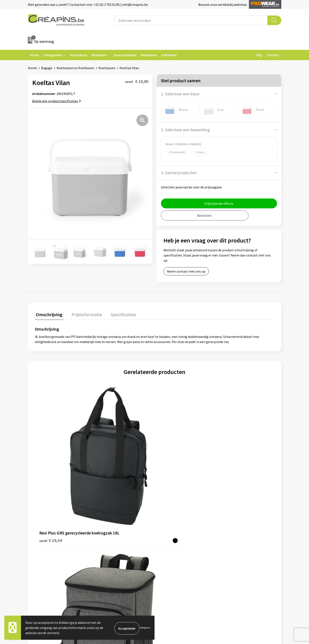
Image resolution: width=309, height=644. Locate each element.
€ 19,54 (51, 464)
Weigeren (145, 628)
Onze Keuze (78, 55)
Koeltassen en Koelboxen (75, 68)
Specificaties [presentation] (117, 313)
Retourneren (169, 524)
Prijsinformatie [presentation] (83, 313)
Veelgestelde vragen (175, 517)
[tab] (48, 314)
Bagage (47, 68)
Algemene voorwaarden (240, 511)
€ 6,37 (169, 464)
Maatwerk (99, 55)
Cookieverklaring (235, 517)
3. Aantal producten (179, 173)
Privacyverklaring (235, 524)
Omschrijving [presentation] (48, 313)
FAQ (259, 55)
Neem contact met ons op (186, 271)
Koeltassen (107, 68)
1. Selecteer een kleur (180, 94)
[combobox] (191, 20)
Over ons (103, 530)
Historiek (104, 524)
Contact (273, 55)
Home (35, 55)
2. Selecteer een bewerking (185, 130)
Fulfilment (169, 55)
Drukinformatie (108, 517)
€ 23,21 (110, 464)
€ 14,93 (230, 464)
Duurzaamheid (125, 55)
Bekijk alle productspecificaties (57, 101)
